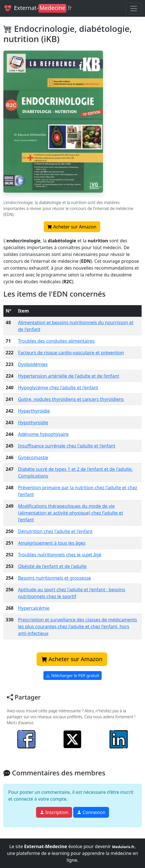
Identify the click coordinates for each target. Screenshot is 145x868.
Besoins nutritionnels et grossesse (54, 578)
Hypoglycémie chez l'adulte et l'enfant (58, 388)
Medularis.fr (123, 847)
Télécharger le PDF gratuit (73, 676)
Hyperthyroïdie (34, 411)
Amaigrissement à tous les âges (52, 543)
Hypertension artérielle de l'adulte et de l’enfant (68, 376)
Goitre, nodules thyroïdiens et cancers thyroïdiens (71, 399)
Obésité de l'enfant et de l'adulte (52, 566)
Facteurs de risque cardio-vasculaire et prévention (71, 353)
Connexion (91, 812)
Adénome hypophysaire (43, 434)
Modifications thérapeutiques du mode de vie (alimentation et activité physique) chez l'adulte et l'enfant (70, 513)
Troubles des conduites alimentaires (56, 341)
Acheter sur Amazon (72, 228)
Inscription (54, 812)
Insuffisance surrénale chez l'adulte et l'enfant (67, 446)
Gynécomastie (33, 457)
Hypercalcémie (34, 608)
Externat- (38, 9)
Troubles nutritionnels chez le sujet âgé (59, 555)
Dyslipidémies (33, 364)
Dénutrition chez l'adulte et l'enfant (55, 531)
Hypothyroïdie (33, 422)
